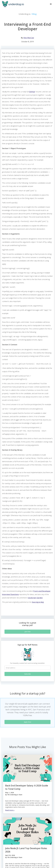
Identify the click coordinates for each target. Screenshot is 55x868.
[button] (51, 4)
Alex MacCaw (29, 38)
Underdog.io (28, 14)
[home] (12, 4)
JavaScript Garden (35, 598)
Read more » (10, 810)
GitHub (32, 92)
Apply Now (27, 722)
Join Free (28, 632)
